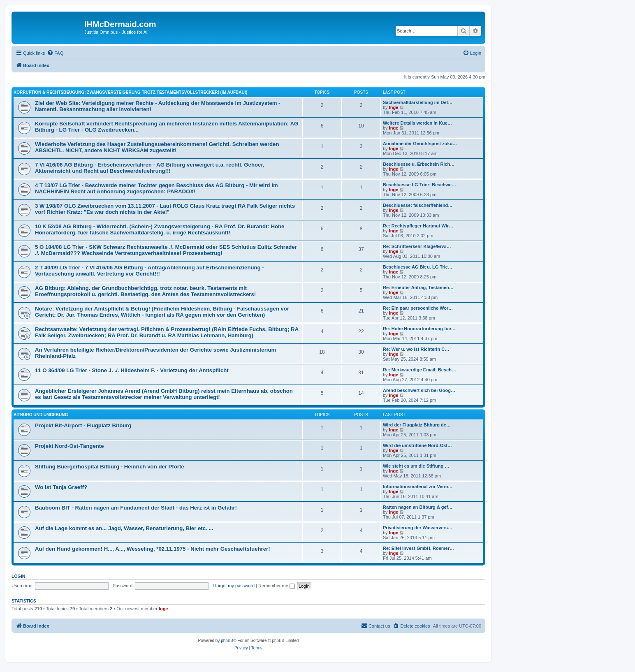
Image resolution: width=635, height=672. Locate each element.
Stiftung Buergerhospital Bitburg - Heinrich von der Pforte (110, 467)
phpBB (227, 641)
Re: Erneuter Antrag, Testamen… (418, 287)
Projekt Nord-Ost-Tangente (70, 446)
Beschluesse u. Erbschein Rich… (419, 164)
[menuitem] (55, 53)
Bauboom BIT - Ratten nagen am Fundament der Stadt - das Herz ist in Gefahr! (136, 508)
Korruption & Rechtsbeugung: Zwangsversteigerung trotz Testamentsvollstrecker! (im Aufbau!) (130, 92)
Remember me (277, 586)
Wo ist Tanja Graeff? (61, 487)
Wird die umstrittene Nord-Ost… (417, 445)
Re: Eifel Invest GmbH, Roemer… (418, 548)
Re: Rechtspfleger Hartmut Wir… (418, 226)
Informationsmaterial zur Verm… (418, 487)
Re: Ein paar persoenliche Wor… (418, 308)
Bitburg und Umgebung (41, 415)
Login (18, 576)
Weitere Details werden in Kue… (417, 123)
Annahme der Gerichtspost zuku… (420, 144)
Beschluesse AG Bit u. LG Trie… (418, 267)
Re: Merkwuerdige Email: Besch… (419, 370)
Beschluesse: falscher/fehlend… (418, 205)
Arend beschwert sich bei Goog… (419, 390)
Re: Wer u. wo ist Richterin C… (416, 349)
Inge (394, 107)
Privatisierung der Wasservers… (418, 528)
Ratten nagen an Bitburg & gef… (418, 507)
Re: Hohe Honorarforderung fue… (419, 329)
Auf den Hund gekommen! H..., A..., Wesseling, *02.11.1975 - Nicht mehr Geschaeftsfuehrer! (153, 549)
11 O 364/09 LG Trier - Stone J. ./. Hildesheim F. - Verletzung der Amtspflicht (132, 370)
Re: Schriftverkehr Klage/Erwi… (417, 246)
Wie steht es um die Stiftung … (416, 466)
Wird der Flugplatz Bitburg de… (417, 425)
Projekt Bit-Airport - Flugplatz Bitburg (83, 425)
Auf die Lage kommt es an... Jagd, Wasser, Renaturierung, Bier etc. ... (124, 528)
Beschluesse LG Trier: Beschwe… (419, 185)
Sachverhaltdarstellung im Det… (418, 102)
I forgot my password (234, 586)
